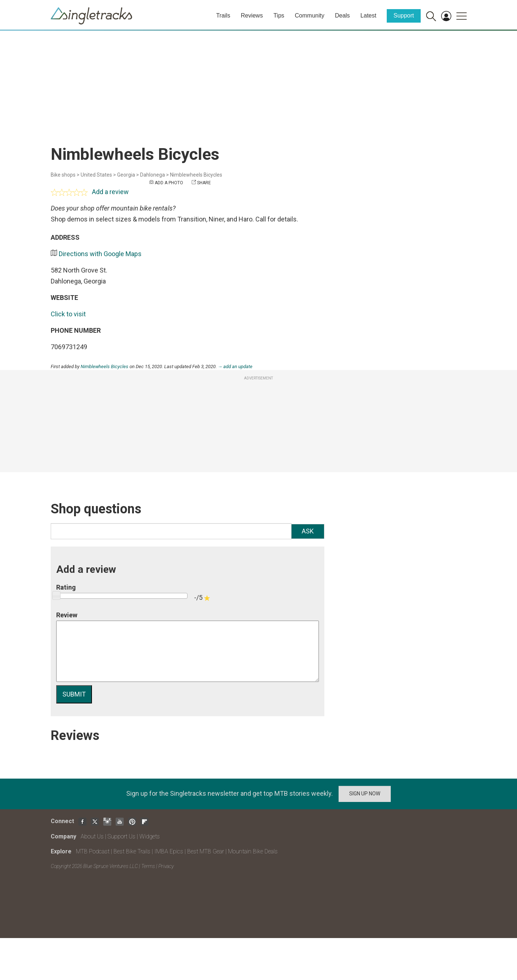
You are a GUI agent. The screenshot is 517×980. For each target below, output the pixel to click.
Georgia (126, 175)
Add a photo (169, 183)
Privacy (166, 866)
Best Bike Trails (132, 851)
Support (404, 16)
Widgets (150, 836)
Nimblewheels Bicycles (196, 175)
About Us (92, 836)
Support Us (121, 836)
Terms (148, 866)
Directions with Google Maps (100, 254)
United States (96, 175)
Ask (308, 531)
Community (310, 16)
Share (204, 183)
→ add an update (235, 366)
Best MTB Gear (206, 851)
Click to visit (68, 314)
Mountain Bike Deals (253, 851)
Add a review (110, 192)
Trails (223, 16)
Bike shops (63, 175)
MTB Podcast (93, 851)
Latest (369, 16)
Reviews (252, 16)
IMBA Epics (169, 851)
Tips (279, 16)
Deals (342, 16)
